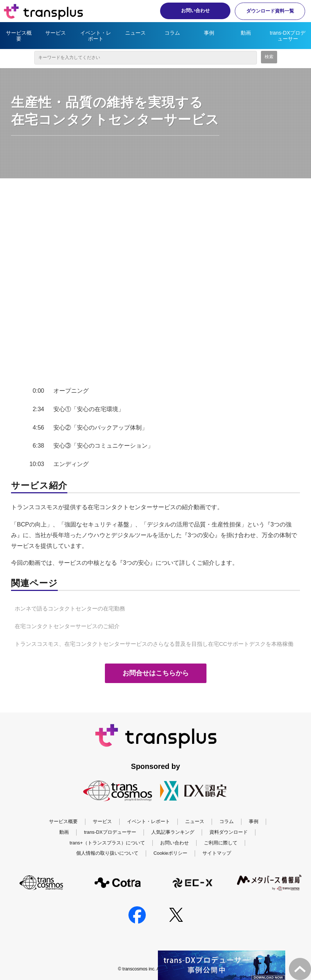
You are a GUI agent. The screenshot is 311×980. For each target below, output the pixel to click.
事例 (209, 33)
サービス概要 (19, 36)
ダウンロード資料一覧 (269, 11)
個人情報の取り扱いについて (107, 853)
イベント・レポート (96, 36)
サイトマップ (217, 853)
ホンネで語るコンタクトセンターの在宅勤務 (70, 608)
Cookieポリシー (170, 853)
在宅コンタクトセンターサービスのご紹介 (67, 626)
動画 (246, 33)
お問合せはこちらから (162, 673)
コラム (172, 33)
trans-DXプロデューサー (288, 36)
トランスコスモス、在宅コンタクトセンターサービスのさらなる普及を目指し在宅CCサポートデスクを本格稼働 (154, 644)
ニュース (135, 33)
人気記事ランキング (173, 832)
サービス (56, 33)
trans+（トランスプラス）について (107, 843)
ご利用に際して (221, 843)
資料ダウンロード (229, 832)
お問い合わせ (191, 10)
